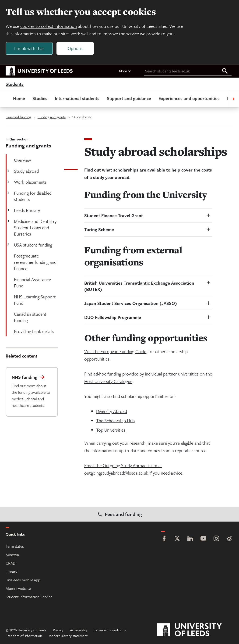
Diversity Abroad (112, 411)
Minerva (12, 555)
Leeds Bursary (26, 210)
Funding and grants (52, 117)
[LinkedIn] (190, 539)
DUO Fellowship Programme (113, 317)
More (125, 71)
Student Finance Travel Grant (114, 215)
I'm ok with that (29, 48)
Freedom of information (24, 636)
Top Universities (111, 430)
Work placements (30, 182)
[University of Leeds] (195, 630)
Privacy (58, 630)
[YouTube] (203, 539)
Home (19, 98)
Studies (40, 98)
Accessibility (79, 630)
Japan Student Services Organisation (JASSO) (131, 303)
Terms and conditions (110, 630)
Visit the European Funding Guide (115, 351)
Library (11, 571)
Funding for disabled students (32, 196)
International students (77, 98)
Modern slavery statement (68, 636)
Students (15, 84)
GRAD (11, 563)
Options (75, 48)
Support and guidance (129, 98)
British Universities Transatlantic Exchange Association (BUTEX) (139, 286)
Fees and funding (18, 117)
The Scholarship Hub (115, 420)
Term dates (15, 546)
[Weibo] (229, 539)
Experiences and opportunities (189, 98)
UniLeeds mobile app (23, 580)
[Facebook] (164, 539)
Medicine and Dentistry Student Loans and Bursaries (35, 227)
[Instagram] (216, 539)
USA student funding (33, 245)
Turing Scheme (99, 229)
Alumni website (18, 588)
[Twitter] (177, 539)
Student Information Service (29, 597)
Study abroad (26, 171)
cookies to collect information (49, 26)
